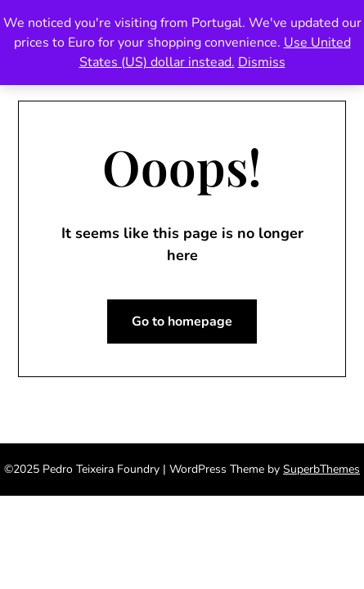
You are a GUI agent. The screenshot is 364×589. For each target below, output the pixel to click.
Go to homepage (182, 321)
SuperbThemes (321, 469)
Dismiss (262, 62)
